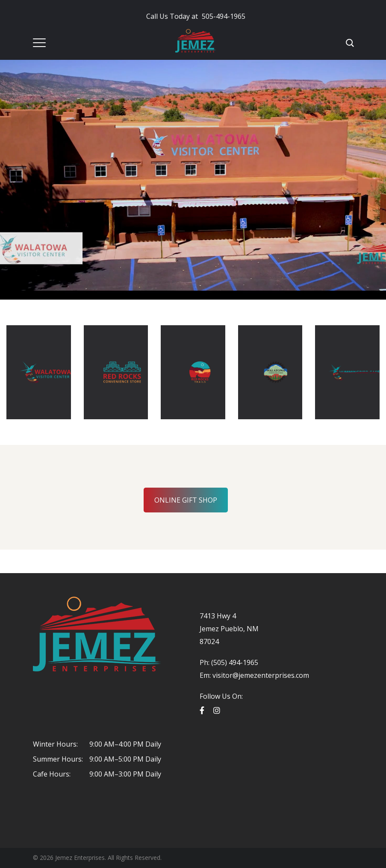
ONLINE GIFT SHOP (186, 500)
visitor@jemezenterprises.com (261, 675)
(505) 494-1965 (234, 662)
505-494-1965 (196, 16)
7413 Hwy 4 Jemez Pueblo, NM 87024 (229, 629)
